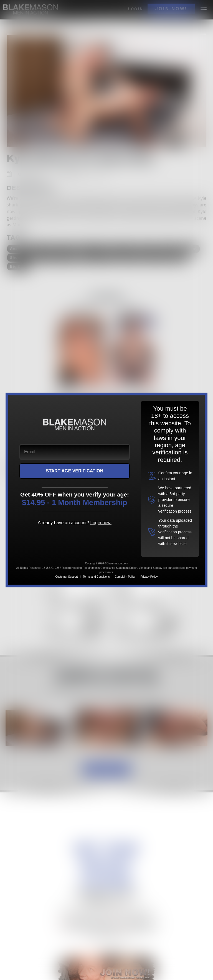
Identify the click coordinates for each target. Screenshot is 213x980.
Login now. (101, 523)
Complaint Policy (125, 577)
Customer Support (66, 577)
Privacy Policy (149, 577)
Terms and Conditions (96, 577)
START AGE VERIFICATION (75, 471)
